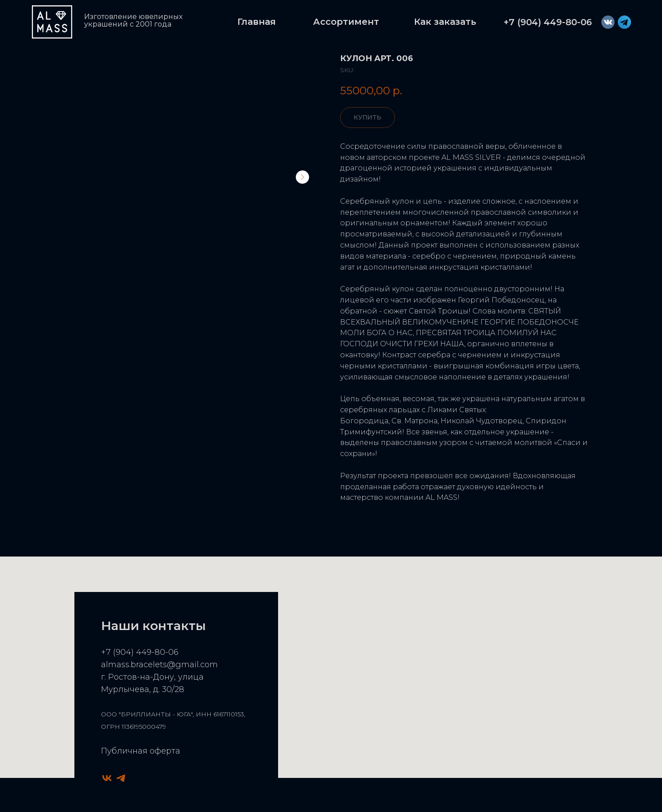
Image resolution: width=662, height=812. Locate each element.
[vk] (107, 778)
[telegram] (121, 778)
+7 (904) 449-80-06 (140, 652)
